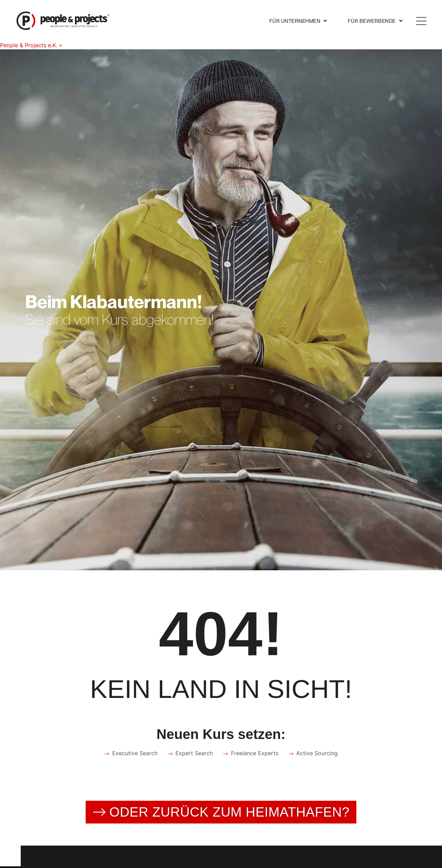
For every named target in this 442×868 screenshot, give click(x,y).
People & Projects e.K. (29, 45)
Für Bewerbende (375, 21)
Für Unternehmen (298, 21)
